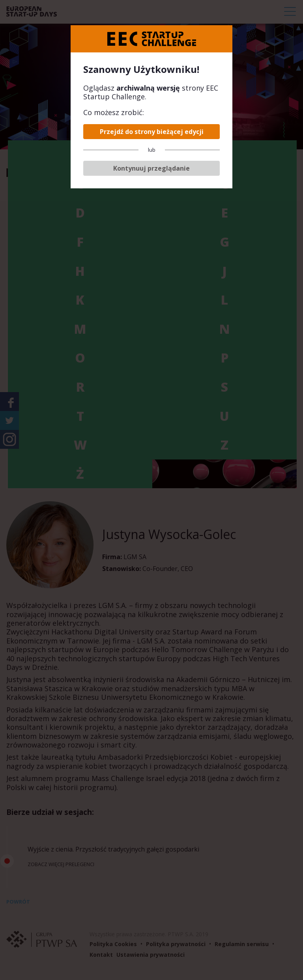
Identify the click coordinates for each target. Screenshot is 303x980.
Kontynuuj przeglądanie (151, 168)
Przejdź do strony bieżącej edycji (152, 132)
